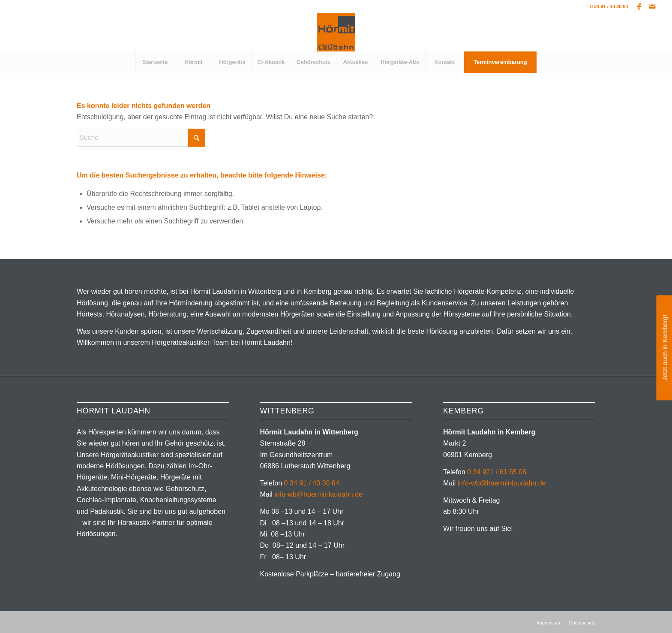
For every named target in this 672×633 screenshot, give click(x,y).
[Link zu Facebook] (639, 6)
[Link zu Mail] (652, 6)
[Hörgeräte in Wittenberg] (336, 32)
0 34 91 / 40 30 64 (609, 6)
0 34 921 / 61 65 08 (497, 472)
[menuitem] (155, 62)
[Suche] (141, 138)
